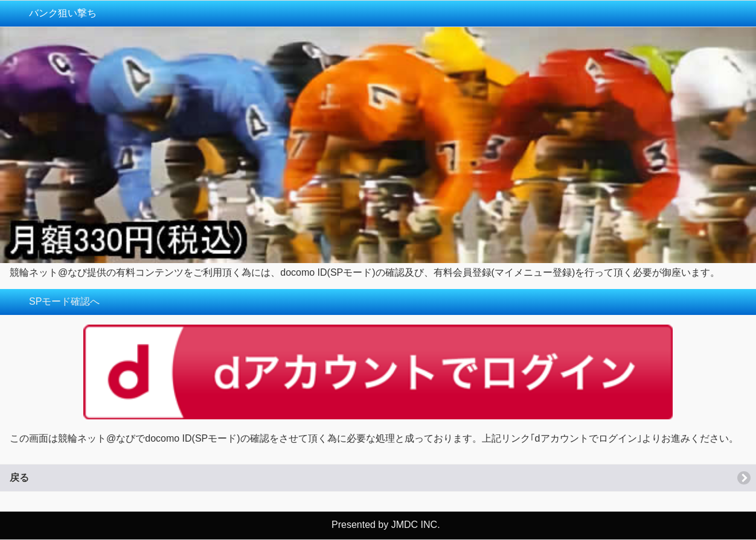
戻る (19, 478)
